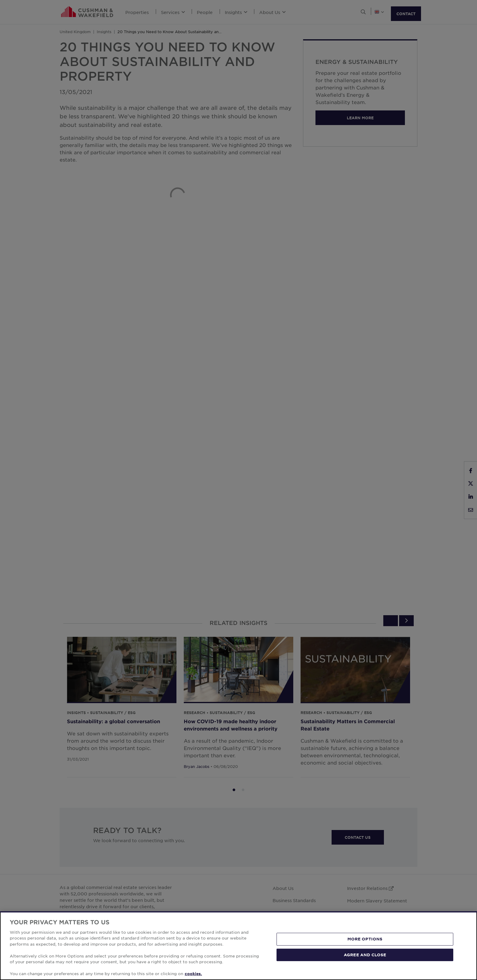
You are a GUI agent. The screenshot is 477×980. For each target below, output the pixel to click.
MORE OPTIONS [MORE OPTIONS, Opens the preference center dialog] (365, 939)
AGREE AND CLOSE (365, 954)
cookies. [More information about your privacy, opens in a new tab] (193, 974)
